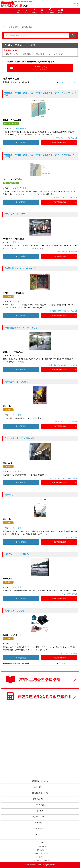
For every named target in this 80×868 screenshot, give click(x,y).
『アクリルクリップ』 (14, 611)
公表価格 (8, 296)
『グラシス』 (10, 495)
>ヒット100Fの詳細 (70, 594)
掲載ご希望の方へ (40, 829)
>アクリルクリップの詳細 (67, 653)
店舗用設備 (40, 54)
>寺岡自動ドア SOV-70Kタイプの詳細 (63, 311)
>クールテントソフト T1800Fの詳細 (64, 478)
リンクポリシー (41, 857)
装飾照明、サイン (12, 54)
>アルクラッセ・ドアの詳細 (67, 252)
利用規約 (40, 811)
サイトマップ (40, 835)
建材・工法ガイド (10, 123)
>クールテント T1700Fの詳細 (66, 422)
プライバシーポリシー (40, 817)
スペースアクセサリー (57, 54)
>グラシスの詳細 (71, 537)
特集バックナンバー (40, 799)
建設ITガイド (41, 850)
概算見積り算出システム (40, 793)
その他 (15, 644)
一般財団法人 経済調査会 (41, 860)
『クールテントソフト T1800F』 (19, 438)
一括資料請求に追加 (59, 143)
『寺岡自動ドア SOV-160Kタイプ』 (21, 328)
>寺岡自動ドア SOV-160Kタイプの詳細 (62, 365)
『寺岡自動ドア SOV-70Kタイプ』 (20, 268)
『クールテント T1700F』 (16, 382)
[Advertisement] (20, 756)
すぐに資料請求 (21, 143)
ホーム (3, 27)
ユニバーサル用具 (19, 128)
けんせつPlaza (41, 847)
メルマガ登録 (40, 805)
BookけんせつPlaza (41, 853)
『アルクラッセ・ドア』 (16, 214)
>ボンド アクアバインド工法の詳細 (64, 138)
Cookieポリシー (40, 823)
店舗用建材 (27, 54)
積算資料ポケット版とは (40, 781)
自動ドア (16, 242)
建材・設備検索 (14, 27)
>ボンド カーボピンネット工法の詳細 (63, 197)
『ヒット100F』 (17, 554)
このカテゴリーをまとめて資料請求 (40, 68)
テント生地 (17, 415)
